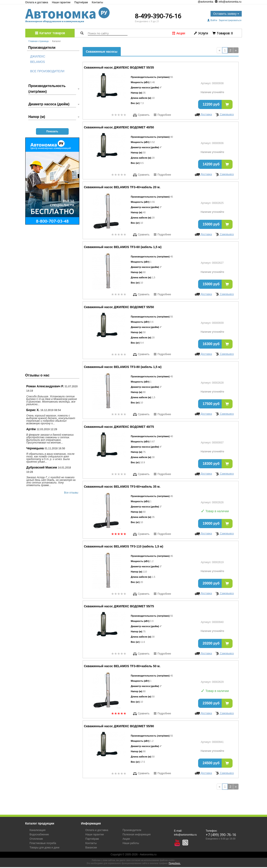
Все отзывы (71, 493)
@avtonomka (204, 2)
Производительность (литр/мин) (47, 89)
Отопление (36, 839)
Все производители (47, 71)
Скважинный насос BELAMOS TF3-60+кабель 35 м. (122, 487)
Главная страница (39, 41)
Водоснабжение (39, 834)
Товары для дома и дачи (45, 848)
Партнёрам (81, 2)
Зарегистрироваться (230, 20)
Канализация (38, 830)
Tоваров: (223, 33)
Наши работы (131, 843)
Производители (132, 830)
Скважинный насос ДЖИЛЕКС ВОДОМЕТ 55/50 (119, 307)
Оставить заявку (226, 14)
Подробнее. (175, 863)
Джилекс (38, 56)
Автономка (67, 13)
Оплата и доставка (37, 2)
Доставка (203, 114)
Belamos (38, 62)
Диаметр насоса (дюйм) (49, 104)
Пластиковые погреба (43, 843)
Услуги (201, 33)
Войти (213, 20)
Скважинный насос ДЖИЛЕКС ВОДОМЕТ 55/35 (119, 67)
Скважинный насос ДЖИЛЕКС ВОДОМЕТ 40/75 (119, 427)
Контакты (97, 2)
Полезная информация (137, 834)
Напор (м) (37, 117)
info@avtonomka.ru (228, 2)
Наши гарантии (61, 2)
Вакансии (91, 848)
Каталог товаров (50, 33)
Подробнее (162, 115)
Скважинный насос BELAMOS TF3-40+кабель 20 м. (122, 187)
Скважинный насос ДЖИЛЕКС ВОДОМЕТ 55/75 (119, 606)
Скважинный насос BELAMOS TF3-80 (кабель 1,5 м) (123, 367)
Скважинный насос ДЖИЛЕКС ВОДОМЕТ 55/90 (119, 726)
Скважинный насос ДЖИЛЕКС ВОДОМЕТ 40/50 (119, 127)
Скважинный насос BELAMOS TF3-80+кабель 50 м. (122, 666)
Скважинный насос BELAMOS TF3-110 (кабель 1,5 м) (124, 546)
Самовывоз (225, 114)
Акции (179, 33)
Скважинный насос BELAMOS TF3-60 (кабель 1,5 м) (123, 247)
